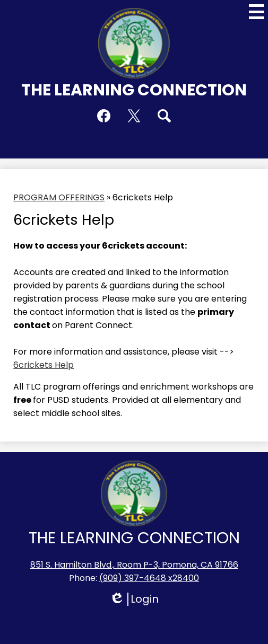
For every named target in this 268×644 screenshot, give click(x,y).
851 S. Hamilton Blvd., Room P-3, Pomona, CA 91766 (134, 565)
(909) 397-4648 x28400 (149, 578)
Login (134, 599)
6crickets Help (44, 365)
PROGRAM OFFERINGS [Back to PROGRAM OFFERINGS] (59, 197)
